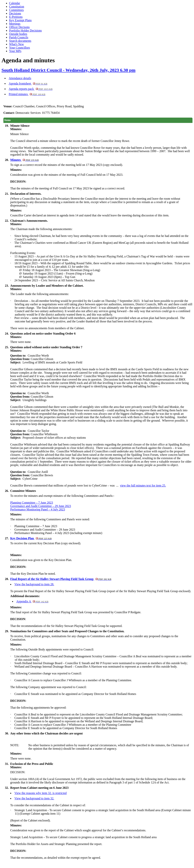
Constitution (17, 7)
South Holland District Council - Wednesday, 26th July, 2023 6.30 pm (68, 70)
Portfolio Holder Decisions (25, 30)
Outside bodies (18, 34)
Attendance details (20, 78)
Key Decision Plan (31, 538)
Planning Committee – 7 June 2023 (32, 503)
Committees (16, 10)
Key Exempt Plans (20, 20)
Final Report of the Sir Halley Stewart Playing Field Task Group (61, 579)
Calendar (15, 3)
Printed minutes (27, 94)
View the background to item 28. (34, 584)
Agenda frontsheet (28, 83)
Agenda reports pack (31, 89)
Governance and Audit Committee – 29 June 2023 (41, 506)
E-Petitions (16, 17)
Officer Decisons (19, 27)
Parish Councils (19, 37)
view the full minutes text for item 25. (143, 485)
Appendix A (32, 601)
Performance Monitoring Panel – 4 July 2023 (38, 509)
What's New (16, 44)
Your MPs (15, 51)
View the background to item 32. (34, 798)
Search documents (20, 41)
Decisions (15, 13)
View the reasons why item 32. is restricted (40, 793)
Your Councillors (20, 48)
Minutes (24, 160)
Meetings (15, 24)
